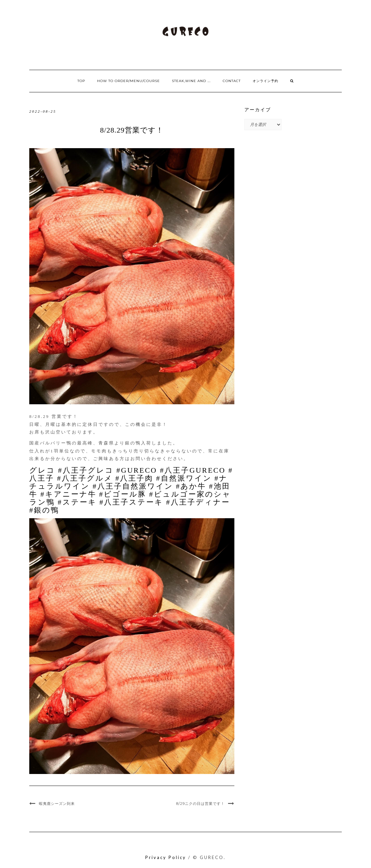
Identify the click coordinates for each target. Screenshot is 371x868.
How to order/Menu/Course (128, 81)
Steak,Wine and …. (191, 81)
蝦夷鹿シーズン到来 (57, 804)
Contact (232, 81)
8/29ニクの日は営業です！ (200, 804)
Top (81, 81)
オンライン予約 (265, 81)
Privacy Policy (166, 857)
